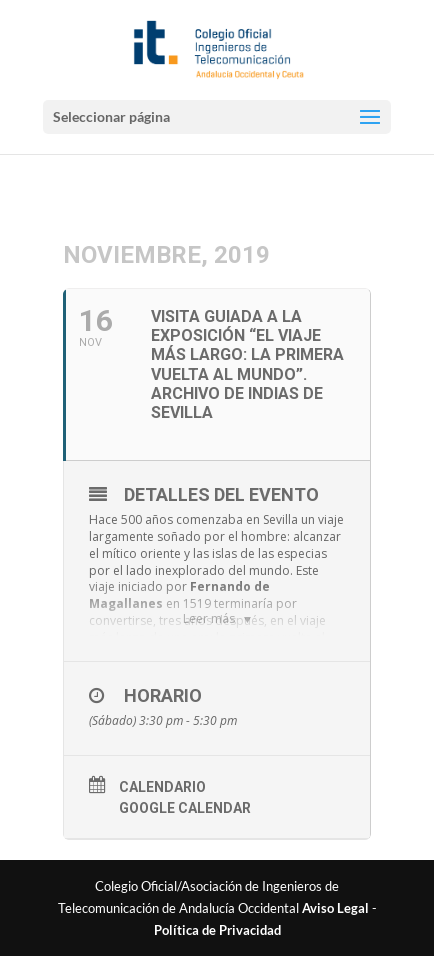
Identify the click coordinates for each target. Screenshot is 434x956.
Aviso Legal (335, 908)
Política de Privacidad (217, 930)
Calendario (162, 787)
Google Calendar (185, 808)
